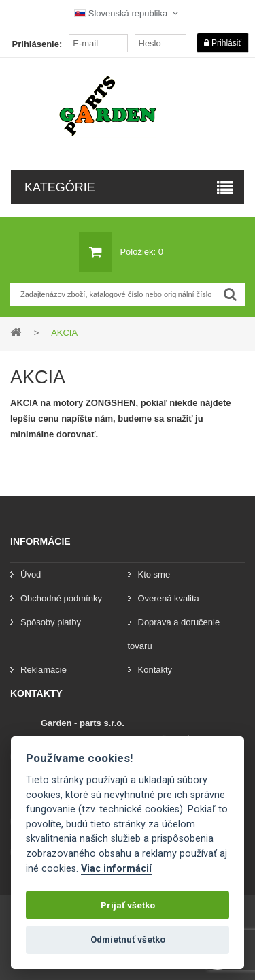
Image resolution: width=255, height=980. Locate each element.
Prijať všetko (128, 905)
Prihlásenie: (37, 44)
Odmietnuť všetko (128, 939)
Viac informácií (116, 869)
